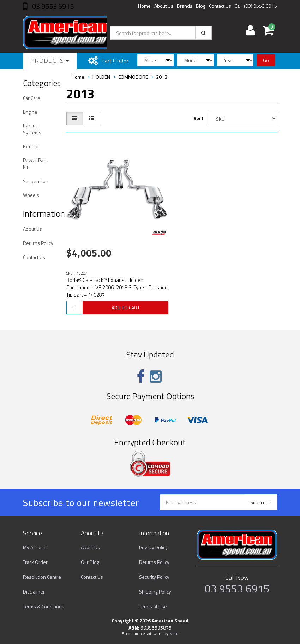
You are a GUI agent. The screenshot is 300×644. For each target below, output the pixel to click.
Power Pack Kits (35, 164)
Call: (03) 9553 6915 (256, 6)
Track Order (35, 562)
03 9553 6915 (52, 6)
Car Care (32, 98)
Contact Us (220, 6)
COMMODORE (133, 77)
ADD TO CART (126, 308)
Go (266, 60)
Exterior (31, 146)
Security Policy (154, 577)
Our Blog (90, 562)
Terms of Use (153, 606)
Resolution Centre (42, 577)
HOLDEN (101, 77)
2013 (162, 77)
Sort (198, 118)
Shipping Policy (155, 592)
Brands (185, 6)
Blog (201, 6)
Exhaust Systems (32, 129)
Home (144, 6)
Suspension (36, 181)
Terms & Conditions (44, 606)
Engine (30, 112)
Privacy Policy (153, 547)
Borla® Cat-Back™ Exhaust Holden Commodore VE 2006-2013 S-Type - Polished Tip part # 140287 (117, 287)
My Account (35, 547)
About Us (164, 6)
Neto (174, 634)
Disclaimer (34, 592)
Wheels (31, 195)
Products (50, 61)
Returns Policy (38, 243)
